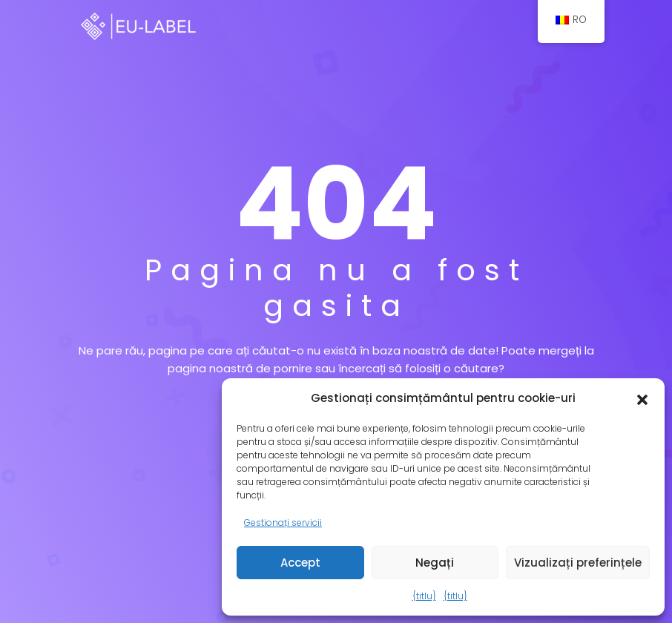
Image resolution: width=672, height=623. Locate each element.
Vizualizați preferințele (578, 563)
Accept (300, 563)
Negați (435, 563)
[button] (642, 398)
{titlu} (424, 596)
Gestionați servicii (283, 523)
